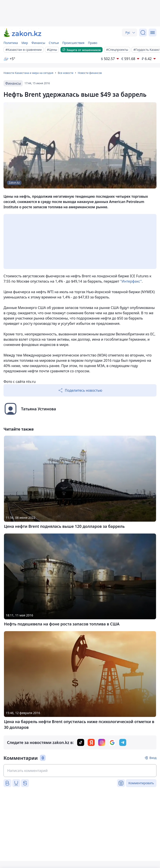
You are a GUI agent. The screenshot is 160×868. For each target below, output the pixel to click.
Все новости (66, 73)
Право (93, 43)
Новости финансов (90, 73)
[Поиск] (143, 33)
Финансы (38, 43)
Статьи (54, 43)
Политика (11, 43)
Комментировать (141, 783)
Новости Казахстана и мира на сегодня (28, 73)
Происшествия (73, 43)
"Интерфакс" (131, 281)
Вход (153, 758)
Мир (25, 43)
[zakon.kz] (23, 33)
